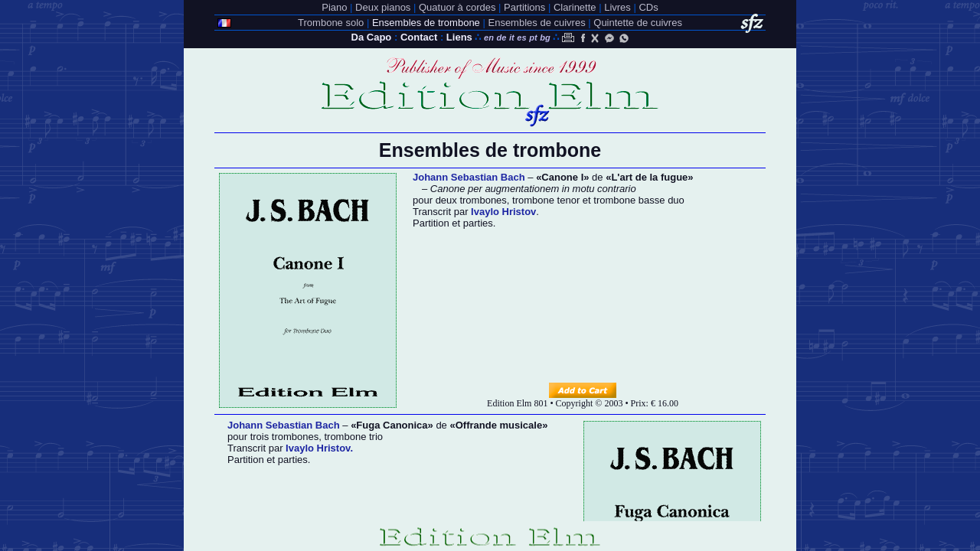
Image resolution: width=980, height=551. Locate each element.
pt (533, 37)
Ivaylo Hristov (503, 212)
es (521, 37)
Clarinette (575, 7)
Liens (459, 37)
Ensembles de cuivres (536, 23)
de (502, 37)
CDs (648, 7)
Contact (419, 37)
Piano (334, 7)
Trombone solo (331, 23)
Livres (617, 7)
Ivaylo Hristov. (318, 448)
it (512, 37)
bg (545, 37)
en (489, 37)
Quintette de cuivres (638, 23)
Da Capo (372, 37)
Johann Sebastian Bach (469, 177)
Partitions (524, 7)
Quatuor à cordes (457, 7)
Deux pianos (383, 7)
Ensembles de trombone (426, 23)
